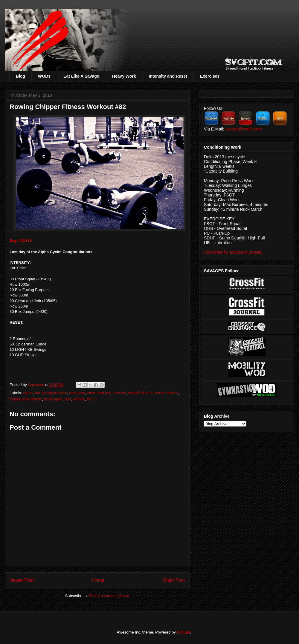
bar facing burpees (51, 393)
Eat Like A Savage (81, 76)
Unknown (36, 385)
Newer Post (22, 580)
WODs (44, 76)
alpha (28, 393)
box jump (77, 393)
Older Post (174, 580)
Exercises (210, 76)
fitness (172, 393)
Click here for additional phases (233, 252)
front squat (53, 399)
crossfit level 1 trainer (146, 393)
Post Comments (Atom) (109, 596)
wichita (79, 399)
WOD (92, 399)
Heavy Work (124, 76)
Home (98, 580)
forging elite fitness (26, 399)
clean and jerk (99, 393)
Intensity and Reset (168, 76)
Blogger (183, 632)
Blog (20, 76)
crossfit (120, 393)
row (68, 399)
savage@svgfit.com (243, 129)
